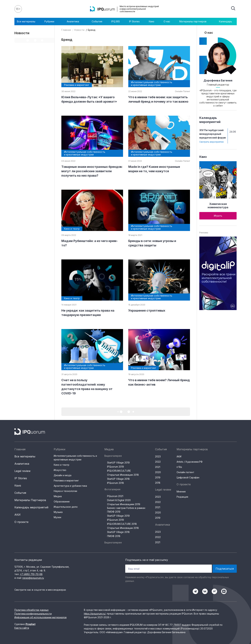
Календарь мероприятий (31, 507)
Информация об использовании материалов (41, 617)
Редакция (182, 497)
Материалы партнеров (195, 22)
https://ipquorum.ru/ (95, 614)
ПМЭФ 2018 (114, 536)
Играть (218, 216)
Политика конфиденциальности (33, 614)
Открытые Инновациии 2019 (124, 504)
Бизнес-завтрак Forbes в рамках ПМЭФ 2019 (126, 510)
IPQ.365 (116, 21)
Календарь (225, 21)
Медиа (58, 496)
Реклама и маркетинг (66, 481)
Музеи (57, 517)
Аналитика (75, 22)
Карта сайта (22, 628)
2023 (158, 456)
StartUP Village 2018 (118, 479)
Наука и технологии (65, 491)
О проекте (21, 522)
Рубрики (51, 22)
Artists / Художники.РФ (190, 462)
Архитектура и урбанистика (70, 486)
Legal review (22, 471)
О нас (167, 21)
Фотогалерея (112, 489)
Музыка (58, 512)
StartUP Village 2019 (118, 463)
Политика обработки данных (32, 610)
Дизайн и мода (63, 475)
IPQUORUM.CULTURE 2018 (122, 524)
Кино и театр (62, 465)
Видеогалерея (113, 456)
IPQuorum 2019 (116, 467)
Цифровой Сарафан (188, 477)
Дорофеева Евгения (218, 80)
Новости (79, 30)
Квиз (152, 21)
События (97, 21)
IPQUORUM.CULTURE (119, 471)
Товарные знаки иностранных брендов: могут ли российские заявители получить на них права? (92, 171)
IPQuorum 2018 (116, 483)
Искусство (60, 470)
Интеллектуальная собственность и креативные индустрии (75, 458)
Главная (66, 30)
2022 (158, 462)
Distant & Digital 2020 (119, 500)
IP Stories (134, 21)
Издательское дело (66, 507)
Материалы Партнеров (30, 500)
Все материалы (26, 21)
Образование (62, 502)
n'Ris (179, 467)
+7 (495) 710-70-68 (31, 574)
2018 (158, 483)
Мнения (181, 492)
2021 (158, 467)
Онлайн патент (185, 472)
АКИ (17, 515)
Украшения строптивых (147, 310)
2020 (158, 472)
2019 (158, 477)
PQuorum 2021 (115, 496)
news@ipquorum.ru (33, 578)
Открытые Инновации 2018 (123, 475)
